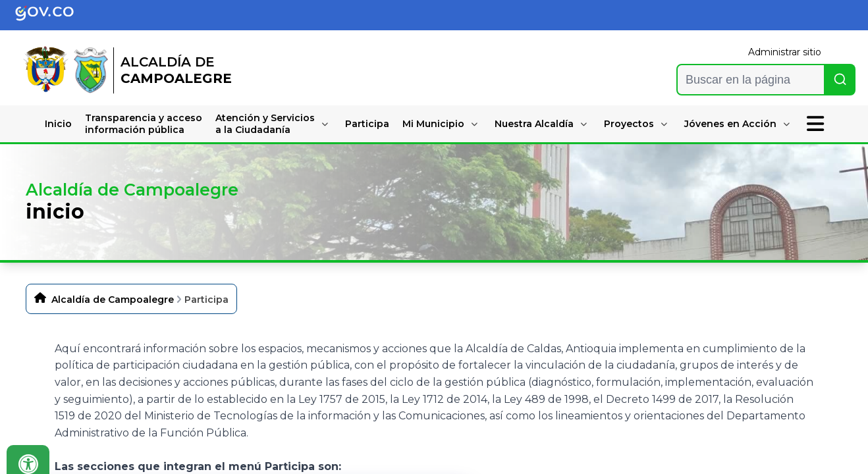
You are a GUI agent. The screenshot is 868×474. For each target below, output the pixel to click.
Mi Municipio (433, 124)
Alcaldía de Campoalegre (113, 300)
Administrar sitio (785, 52)
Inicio (58, 124)
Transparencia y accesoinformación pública (144, 124)
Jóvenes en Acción (730, 124)
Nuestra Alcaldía (534, 124)
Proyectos (629, 124)
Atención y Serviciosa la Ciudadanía (265, 124)
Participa (367, 124)
